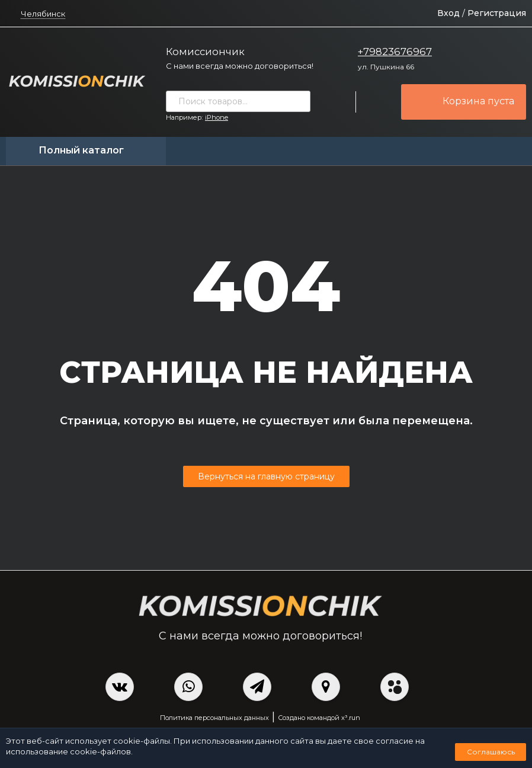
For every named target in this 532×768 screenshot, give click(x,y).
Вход (448, 13)
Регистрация (497, 13)
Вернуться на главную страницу (266, 476)
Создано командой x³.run (319, 718)
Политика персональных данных (214, 718)
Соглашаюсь (491, 752)
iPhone (217, 117)
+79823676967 (395, 52)
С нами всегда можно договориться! (240, 66)
